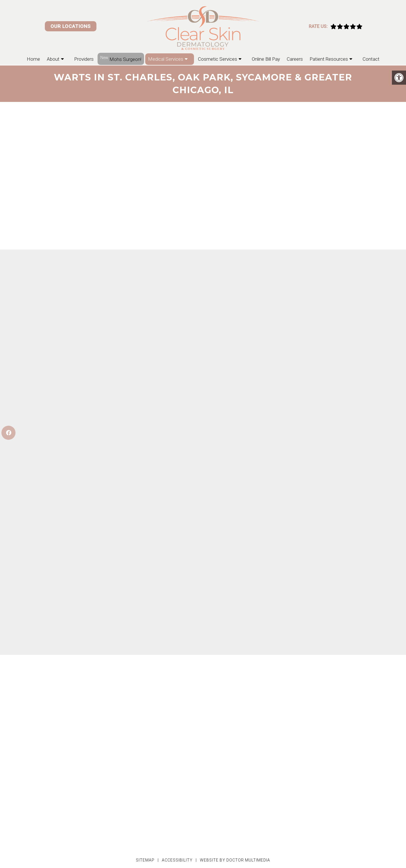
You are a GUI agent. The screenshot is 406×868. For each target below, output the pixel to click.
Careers (295, 59)
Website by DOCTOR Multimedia (235, 860)
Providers (84, 59)
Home (33, 59)
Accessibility (177, 860)
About (53, 59)
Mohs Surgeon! (121, 59)
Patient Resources (329, 59)
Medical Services (166, 59)
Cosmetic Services (218, 59)
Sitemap (145, 860)
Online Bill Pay (266, 59)
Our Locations (71, 26)
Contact (371, 59)
